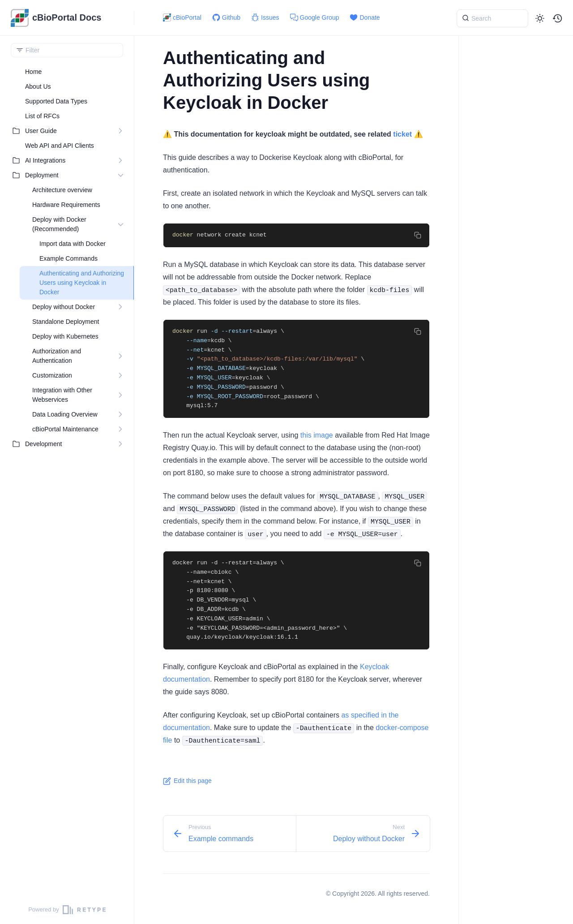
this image (317, 435)
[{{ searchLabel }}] (492, 18)
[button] (558, 18)
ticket (402, 134)
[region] (67, 480)
